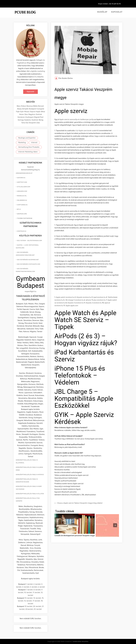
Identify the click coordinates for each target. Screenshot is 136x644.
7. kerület (29, 590)
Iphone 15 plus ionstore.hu (96, 300)
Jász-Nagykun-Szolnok (33, 114)
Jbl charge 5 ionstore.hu (74, 300)
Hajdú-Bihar (41, 112)
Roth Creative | (75, 641)
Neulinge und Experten (27, 138)
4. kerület (26, 587)
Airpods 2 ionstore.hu (94, 303)
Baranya (30, 106)
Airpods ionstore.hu (84, 297)
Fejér (18, 112)
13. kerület (29, 598)
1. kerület (29, 584)
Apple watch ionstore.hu (65, 297)
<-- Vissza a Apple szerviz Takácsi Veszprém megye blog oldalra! (78, 503)
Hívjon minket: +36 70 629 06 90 (109, 4)
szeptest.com (22, 182)
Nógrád (37, 117)
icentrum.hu (22, 231)
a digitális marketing (37, 71)
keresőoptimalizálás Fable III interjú (30, 475)
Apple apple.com (72, 306)
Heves (22, 114)
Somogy (21, 120)
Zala (38, 123)
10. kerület (28, 593)
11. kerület (36, 593)
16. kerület (28, 601)
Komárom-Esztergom (26, 117)
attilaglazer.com (24, 187)
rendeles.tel (22, 196)
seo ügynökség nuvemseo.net (28, 260)
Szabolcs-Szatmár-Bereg (34, 120)
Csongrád (40, 109)
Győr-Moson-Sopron (28, 112)
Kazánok (31, 167)
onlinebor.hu (22, 200)
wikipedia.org (22, 214)
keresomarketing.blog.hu (31, 170)
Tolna (23, 123)
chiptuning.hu (22, 205)
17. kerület (36, 601)
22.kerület (29, 609)
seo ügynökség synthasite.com (29, 264)
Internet (34, 143)
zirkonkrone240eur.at (24, 173)
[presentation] (115, 525)
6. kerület (41, 587)
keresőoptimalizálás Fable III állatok (30, 494)
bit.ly (19, 209)
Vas (27, 123)
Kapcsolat (117, 12)
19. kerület (29, 606)
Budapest (33, 109)
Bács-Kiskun (22, 106)
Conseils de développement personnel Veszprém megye (75, 536)
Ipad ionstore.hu (99, 297)
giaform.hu (21, 178)
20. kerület (37, 606)
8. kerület (37, 590)
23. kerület (38, 609)
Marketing (22, 143)
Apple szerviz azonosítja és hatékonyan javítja (76, 120)
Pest (42, 117)
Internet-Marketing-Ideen (28, 152)
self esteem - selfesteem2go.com (29, 241)
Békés (36, 106)
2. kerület (37, 584)
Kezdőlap (102, 12)
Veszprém (33, 123)
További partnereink (25, 218)
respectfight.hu (30, 292)
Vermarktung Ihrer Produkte (29, 147)
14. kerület (37, 598)
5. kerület (34, 587)
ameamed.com (22, 191)
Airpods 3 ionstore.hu (75, 303)
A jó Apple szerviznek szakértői (87, 131)
